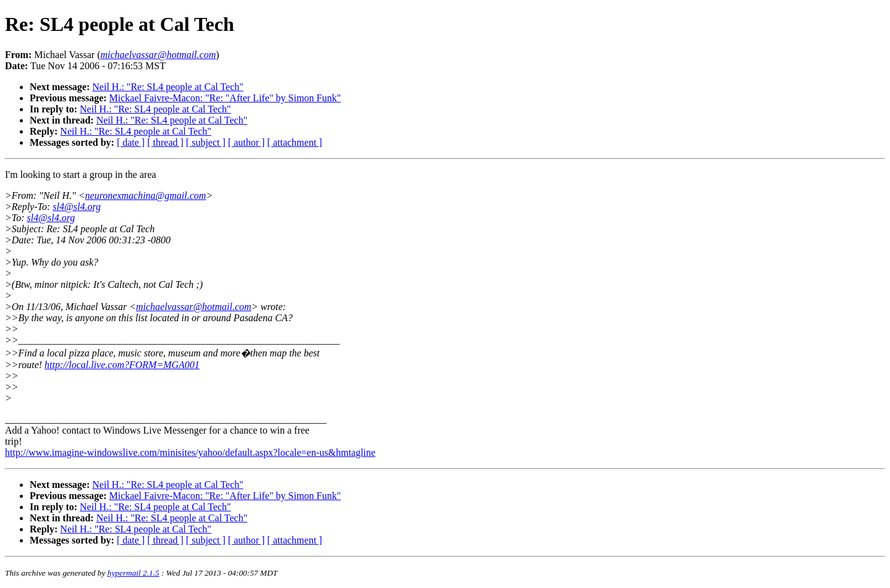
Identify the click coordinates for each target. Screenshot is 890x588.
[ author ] (247, 142)
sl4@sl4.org (77, 207)
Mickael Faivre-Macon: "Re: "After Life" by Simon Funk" (225, 98)
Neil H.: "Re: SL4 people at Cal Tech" (167, 87)
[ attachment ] (295, 142)
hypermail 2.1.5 (133, 573)
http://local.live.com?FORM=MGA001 (122, 365)
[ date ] (131, 142)
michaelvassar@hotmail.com (194, 307)
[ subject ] (206, 142)
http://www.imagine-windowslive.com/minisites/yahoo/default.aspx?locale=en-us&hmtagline (190, 452)
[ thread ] (165, 142)
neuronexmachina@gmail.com (146, 195)
